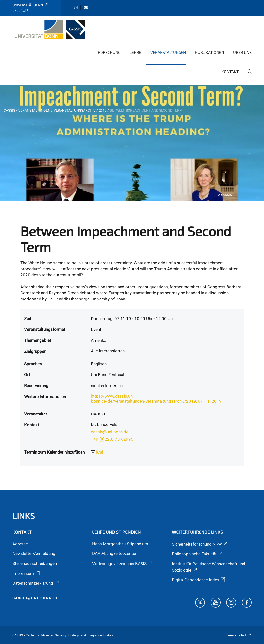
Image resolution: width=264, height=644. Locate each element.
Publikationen (210, 52)
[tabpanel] (132, 143)
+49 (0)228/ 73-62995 (112, 439)
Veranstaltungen (168, 52)
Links (24, 516)
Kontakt (230, 72)
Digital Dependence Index (199, 580)
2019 (103, 110)
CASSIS (9, 110)
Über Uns (242, 52)
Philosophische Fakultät (198, 554)
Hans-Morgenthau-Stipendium (120, 544)
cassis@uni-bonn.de (110, 432)
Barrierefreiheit (239, 635)
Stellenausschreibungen (35, 563)
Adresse (20, 544)
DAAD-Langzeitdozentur (114, 553)
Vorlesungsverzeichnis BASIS (123, 564)
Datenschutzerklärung (36, 583)
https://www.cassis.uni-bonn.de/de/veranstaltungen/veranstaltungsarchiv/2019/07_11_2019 (156, 399)
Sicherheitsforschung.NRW (200, 544)
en (76, 7)
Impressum (26, 573)
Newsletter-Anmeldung (34, 553)
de (86, 7)
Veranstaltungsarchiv (75, 110)
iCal (100, 452)
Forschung (109, 52)
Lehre (135, 52)
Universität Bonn (30, 5)
